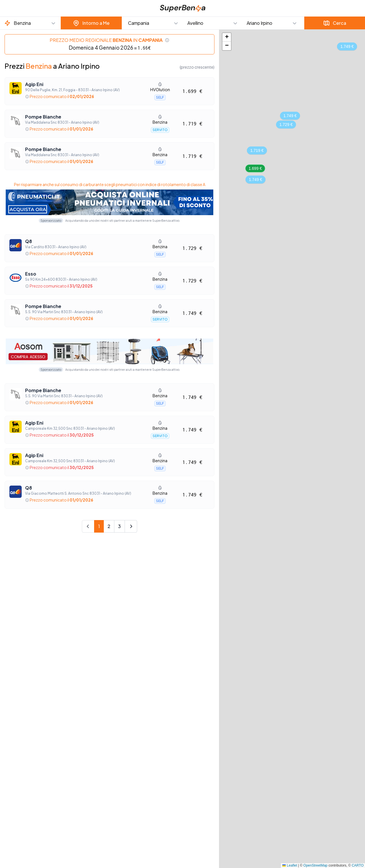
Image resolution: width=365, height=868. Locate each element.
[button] (30, 23)
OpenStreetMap (316, 865)
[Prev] (88, 526)
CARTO (358, 865)
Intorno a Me (91, 23)
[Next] (131, 526)
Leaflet (290, 865)
